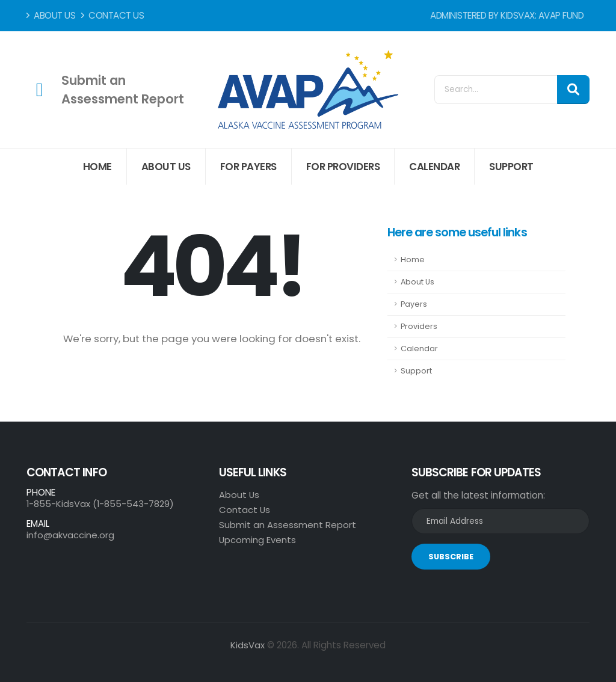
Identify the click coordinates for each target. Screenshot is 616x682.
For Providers (343, 167)
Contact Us (112, 15)
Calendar (434, 167)
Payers (414, 304)
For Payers (248, 167)
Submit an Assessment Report (288, 525)
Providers (419, 326)
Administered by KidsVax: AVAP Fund (507, 15)
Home (97, 167)
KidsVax (248, 645)
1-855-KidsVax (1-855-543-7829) (101, 504)
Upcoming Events (258, 540)
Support (511, 167)
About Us (51, 15)
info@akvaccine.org (70, 535)
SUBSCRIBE (451, 557)
